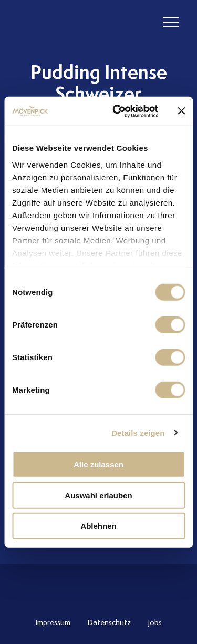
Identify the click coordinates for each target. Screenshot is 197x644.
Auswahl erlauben (98, 495)
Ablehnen (98, 526)
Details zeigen (138, 432)
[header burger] (171, 22)
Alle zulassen (98, 464)
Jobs (155, 622)
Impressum (53, 622)
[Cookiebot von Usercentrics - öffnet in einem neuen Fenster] (117, 111)
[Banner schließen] (181, 111)
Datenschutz (109, 622)
